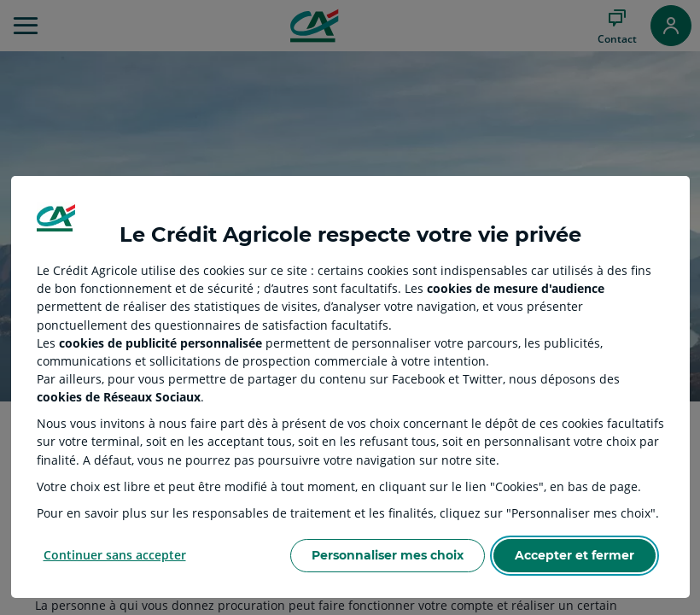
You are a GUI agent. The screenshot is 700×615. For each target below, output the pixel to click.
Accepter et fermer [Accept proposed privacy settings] (575, 555)
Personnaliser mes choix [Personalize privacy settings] (388, 555)
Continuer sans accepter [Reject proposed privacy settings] (115, 555)
